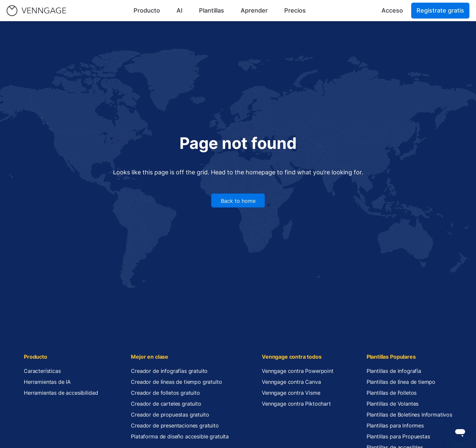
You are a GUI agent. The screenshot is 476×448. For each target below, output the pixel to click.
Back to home (238, 201)
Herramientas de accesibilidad (61, 393)
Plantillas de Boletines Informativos (409, 415)
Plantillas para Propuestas (398, 436)
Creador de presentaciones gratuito (175, 426)
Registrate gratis (440, 10)
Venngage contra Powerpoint (298, 371)
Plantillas (212, 10)
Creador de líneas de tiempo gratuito (176, 382)
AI (179, 10)
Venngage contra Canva (291, 382)
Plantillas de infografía (394, 371)
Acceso (392, 10)
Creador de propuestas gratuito (170, 415)
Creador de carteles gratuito (166, 404)
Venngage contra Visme (291, 393)
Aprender (254, 10)
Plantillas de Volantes (393, 404)
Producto (147, 10)
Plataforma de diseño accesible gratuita (180, 436)
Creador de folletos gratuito (165, 393)
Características (42, 371)
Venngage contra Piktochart (296, 404)
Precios (295, 10)
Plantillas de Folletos (392, 393)
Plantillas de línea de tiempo (401, 382)
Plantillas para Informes (395, 426)
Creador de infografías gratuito (169, 371)
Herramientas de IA (47, 382)
